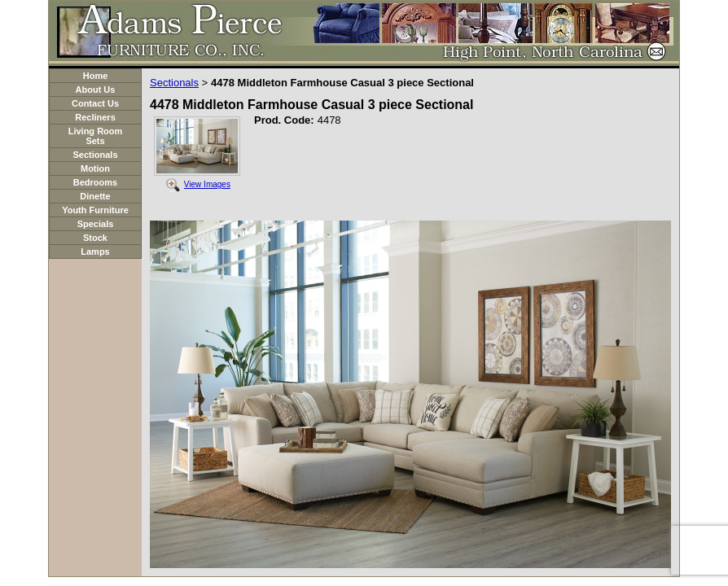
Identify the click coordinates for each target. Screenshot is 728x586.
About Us (96, 90)
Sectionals (95, 155)
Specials (96, 224)
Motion (95, 168)
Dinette (95, 196)
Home (96, 76)
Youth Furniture (95, 210)
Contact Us (95, 103)
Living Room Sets (96, 136)
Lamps (95, 251)
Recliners (95, 117)
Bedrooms (95, 182)
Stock (95, 238)
